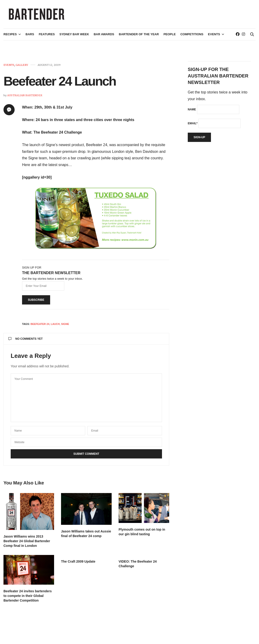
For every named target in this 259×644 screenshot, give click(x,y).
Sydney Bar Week (74, 36)
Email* (193, 125)
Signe (65, 326)
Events (214, 36)
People (170, 36)
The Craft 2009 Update (78, 563)
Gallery (22, 67)
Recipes (10, 36)
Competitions (192, 36)
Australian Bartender (25, 97)
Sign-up (199, 139)
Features (47, 36)
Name (192, 111)
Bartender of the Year (139, 36)
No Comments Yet (26, 341)
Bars (30, 36)
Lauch (55, 326)
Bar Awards (104, 36)
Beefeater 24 (40, 326)
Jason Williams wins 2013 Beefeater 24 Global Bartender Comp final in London (27, 543)
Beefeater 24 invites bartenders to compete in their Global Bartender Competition (28, 598)
